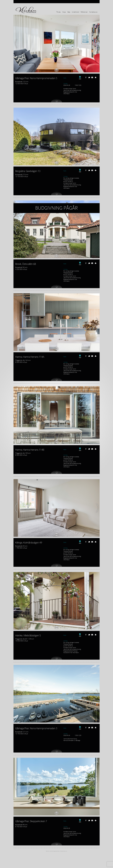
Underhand (75, 12)
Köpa (64, 12)
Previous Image (16, 44)
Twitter (89, 77)
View (56, 100)
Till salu (59, 12)
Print (96, 77)
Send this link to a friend (92, 77)
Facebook (86, 77)
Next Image (97, 44)
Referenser (84, 12)
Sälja (69, 12)
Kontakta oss (93, 12)
